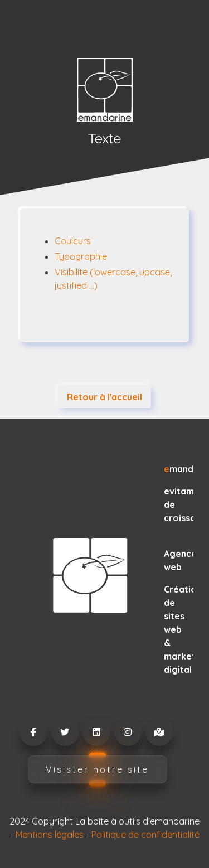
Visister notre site (97, 769)
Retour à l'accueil (104, 397)
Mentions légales (50, 835)
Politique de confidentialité (145, 835)
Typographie (81, 256)
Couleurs (73, 241)
